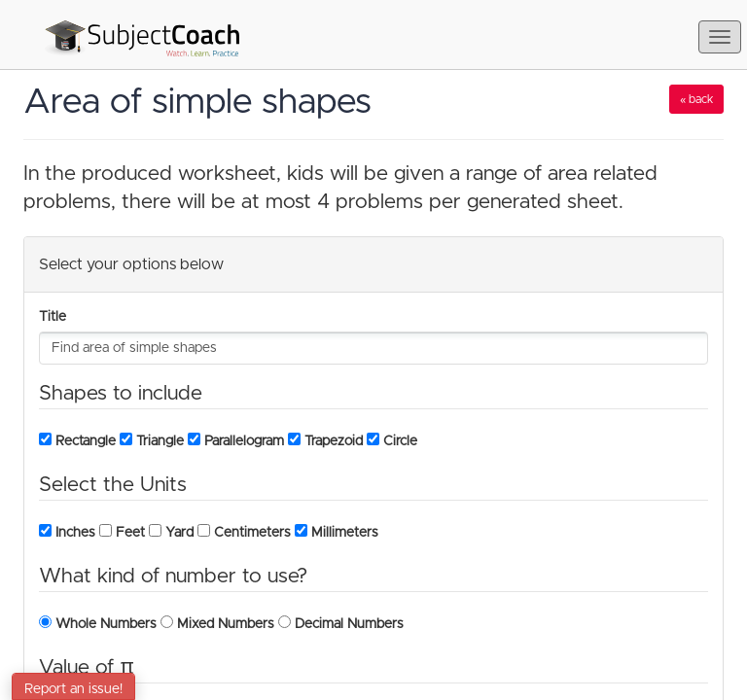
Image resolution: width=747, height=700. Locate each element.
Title (53, 317)
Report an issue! (73, 689)
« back (696, 99)
